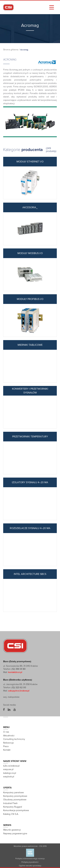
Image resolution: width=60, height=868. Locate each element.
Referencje (8, 743)
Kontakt (7, 750)
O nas (6, 732)
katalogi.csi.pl (10, 773)
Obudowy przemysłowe (15, 800)
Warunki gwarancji (12, 830)
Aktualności (9, 736)
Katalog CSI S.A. (11, 814)
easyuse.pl (8, 769)
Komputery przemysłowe (15, 796)
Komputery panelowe (14, 793)
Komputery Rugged (13, 807)
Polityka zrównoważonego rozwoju (30, 859)
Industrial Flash (10, 803)
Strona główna (11, 50)
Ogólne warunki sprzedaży (30, 866)
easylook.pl (9, 777)
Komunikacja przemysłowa (16, 810)
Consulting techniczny (14, 739)
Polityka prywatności (30, 862)
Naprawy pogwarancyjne (15, 834)
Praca (6, 746)
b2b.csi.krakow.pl (11, 766)
